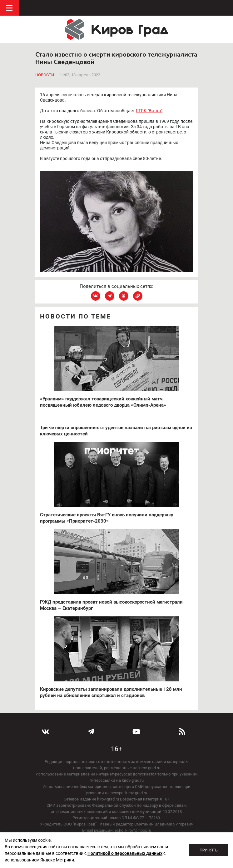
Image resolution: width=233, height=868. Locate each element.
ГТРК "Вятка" (149, 111)
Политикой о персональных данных (125, 853)
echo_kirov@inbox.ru (133, 830)
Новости (45, 75)
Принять (209, 850)
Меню (9, 8)
